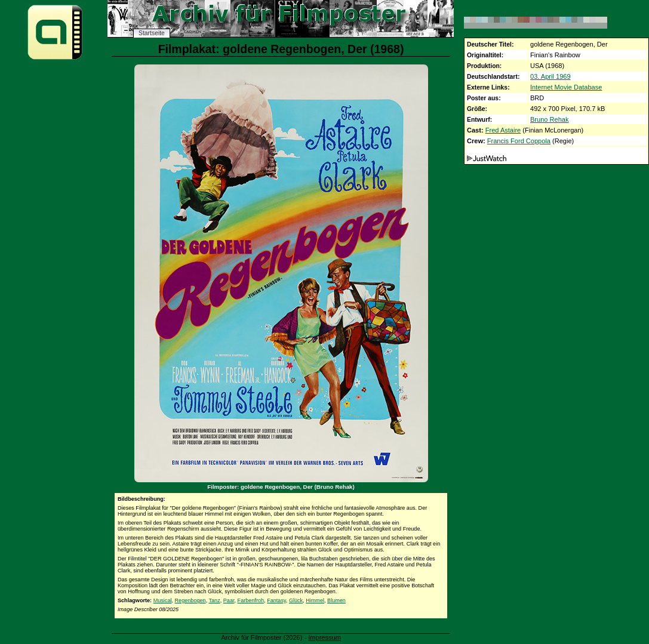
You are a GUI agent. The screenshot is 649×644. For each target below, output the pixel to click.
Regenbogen (190, 600)
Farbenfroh (251, 600)
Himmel (315, 600)
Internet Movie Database (566, 87)
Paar (229, 600)
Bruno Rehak (549, 119)
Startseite (152, 33)
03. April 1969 (550, 76)
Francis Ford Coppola (519, 141)
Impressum (324, 637)
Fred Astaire (503, 130)
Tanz (215, 600)
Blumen (336, 600)
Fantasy (276, 600)
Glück (296, 600)
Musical (163, 600)
